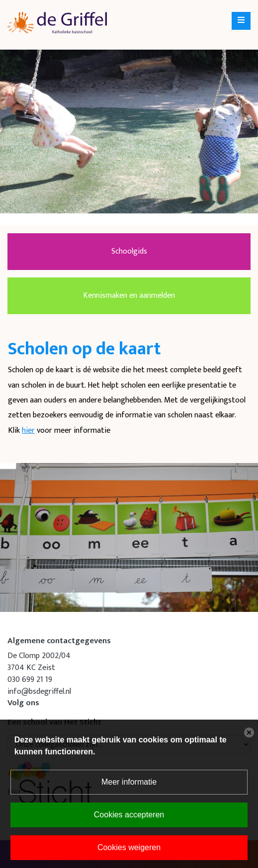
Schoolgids (129, 251)
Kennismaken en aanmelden (129, 296)
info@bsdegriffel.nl (39, 692)
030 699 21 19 (30, 680)
